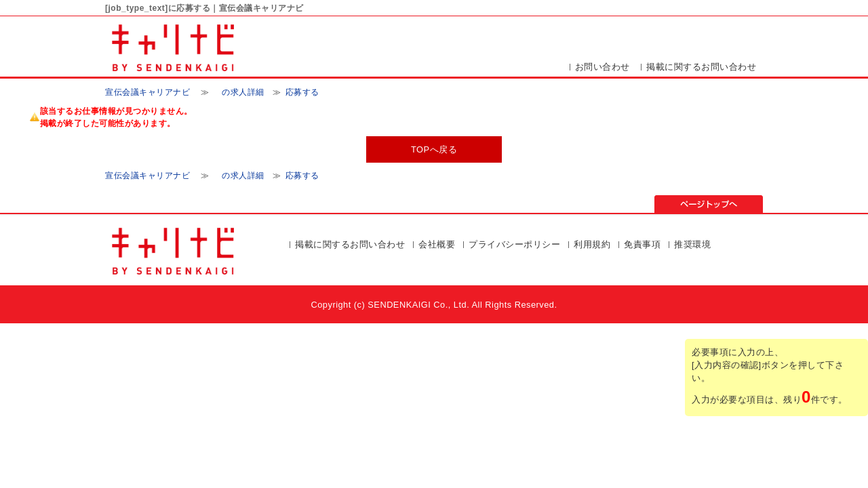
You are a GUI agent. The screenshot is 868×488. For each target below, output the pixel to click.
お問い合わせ (603, 67)
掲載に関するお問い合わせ (701, 67)
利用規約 (592, 244)
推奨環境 (692, 244)
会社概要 (437, 244)
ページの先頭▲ (709, 204)
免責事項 (642, 244)
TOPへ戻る (434, 149)
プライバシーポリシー (514, 244)
